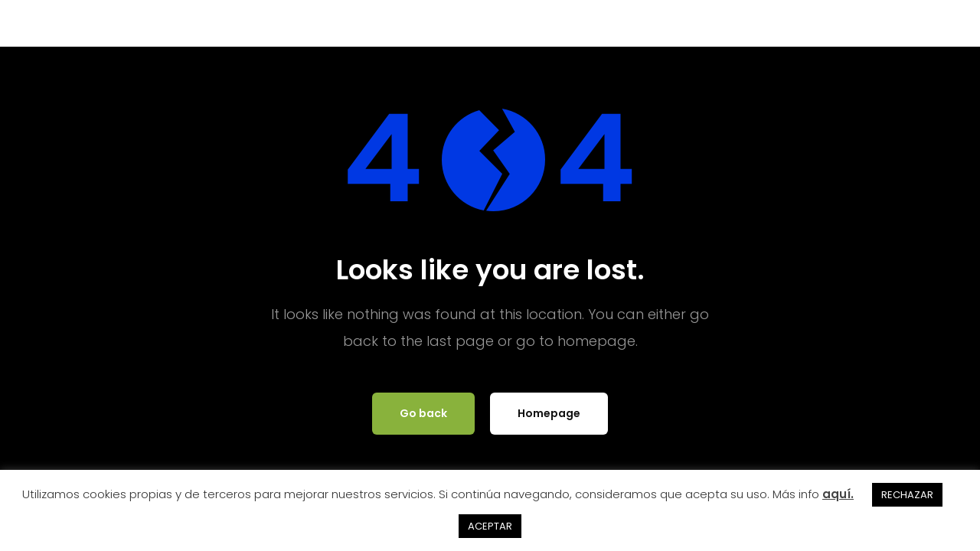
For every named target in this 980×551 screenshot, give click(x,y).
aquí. (838, 494)
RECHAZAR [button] (907, 495)
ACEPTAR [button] (490, 526)
